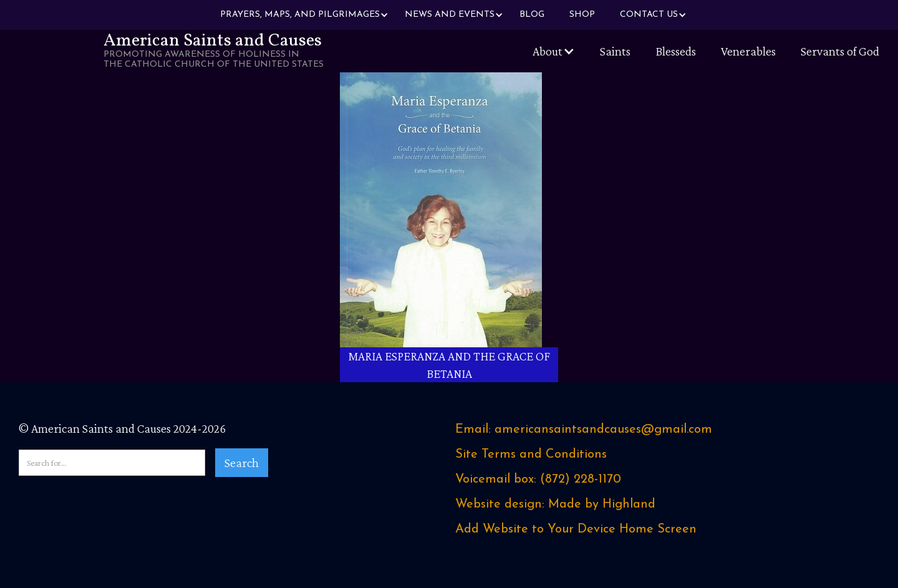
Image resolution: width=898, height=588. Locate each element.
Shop (582, 15)
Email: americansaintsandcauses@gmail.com (584, 430)
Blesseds (676, 51)
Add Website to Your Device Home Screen (576, 529)
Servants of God (840, 51)
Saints (615, 51)
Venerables (748, 51)
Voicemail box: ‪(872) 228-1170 (538, 480)
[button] (300, 15)
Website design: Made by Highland (555, 504)
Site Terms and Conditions (531, 455)
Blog (532, 15)
